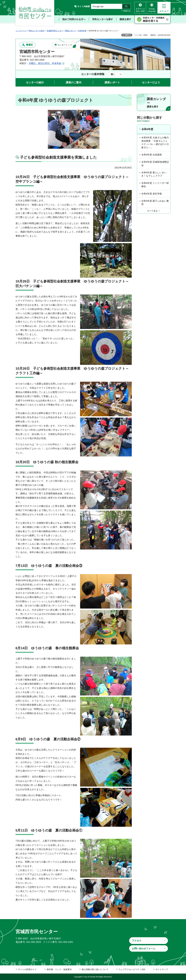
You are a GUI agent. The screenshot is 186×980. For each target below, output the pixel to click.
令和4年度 (82, 31)
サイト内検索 (84, 6)
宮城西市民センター (55, 31)
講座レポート (71, 31)
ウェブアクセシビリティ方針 (132, 969)
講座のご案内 (74, 82)
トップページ (21, 31)
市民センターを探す (37, 31)
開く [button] (113, 74)
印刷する (128, 35)
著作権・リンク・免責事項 (59, 969)
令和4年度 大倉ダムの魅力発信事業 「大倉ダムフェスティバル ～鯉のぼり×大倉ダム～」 (155, 143)
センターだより (151, 82)
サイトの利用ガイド (27, 969)
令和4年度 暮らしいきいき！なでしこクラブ (154, 174)
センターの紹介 (35, 82)
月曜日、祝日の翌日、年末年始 (45, 63)
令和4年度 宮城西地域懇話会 (155, 164)
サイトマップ (162, 969)
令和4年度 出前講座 (152, 155)
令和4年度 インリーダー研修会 (155, 185)
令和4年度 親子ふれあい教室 (155, 203)
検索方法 (127, 11)
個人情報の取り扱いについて (95, 969)
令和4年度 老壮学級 (152, 194)
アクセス (137, 941)
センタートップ (65, 45)
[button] (164, 8)
